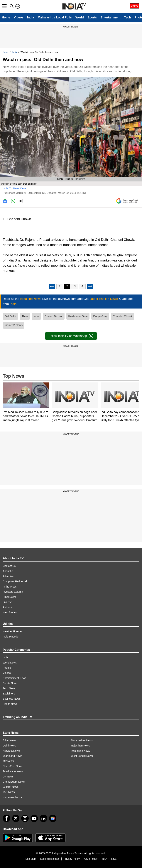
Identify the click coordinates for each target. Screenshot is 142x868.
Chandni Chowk (123, 316)
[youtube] (34, 818)
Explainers (9, 694)
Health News (10, 704)
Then (25, 316)
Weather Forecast (13, 631)
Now (36, 316)
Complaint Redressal (15, 581)
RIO (104, 859)
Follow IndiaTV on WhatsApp (71, 336)
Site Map (30, 859)
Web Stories (10, 612)
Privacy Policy (72, 859)
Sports (92, 17)
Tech (127, 17)
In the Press (10, 587)
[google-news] (53, 818)
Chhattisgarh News (14, 782)
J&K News (9, 792)
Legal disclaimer (50, 859)
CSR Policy (91, 859)
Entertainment (111, 17)
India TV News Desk (15, 188)
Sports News (10, 683)
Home (6, 17)
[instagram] (25, 818)
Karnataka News (12, 797)
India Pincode (11, 637)
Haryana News (11, 751)
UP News (8, 777)
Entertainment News (14, 678)
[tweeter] (16, 818)
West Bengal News (82, 756)
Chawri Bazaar (54, 316)
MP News (8, 761)
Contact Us (9, 566)
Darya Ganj (100, 316)
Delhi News (9, 746)
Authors (7, 607)
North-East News (13, 766)
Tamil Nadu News (13, 771)
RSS (114, 859)
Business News (12, 699)
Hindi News (9, 597)
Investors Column (13, 592)
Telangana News (81, 751)
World (80, 17)
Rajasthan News (80, 746)
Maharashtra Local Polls (55, 17)
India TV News (14, 325)
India (31, 17)
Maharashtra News (82, 740)
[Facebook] (6, 818)
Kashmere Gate (78, 316)
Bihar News (9, 740)
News (6, 52)
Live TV (7, 602)
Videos (18, 17)
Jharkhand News (12, 756)
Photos (7, 668)
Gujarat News (11, 787)
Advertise (8, 576)
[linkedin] (43, 818)
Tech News (9, 688)
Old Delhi (10, 316)
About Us (8, 571)
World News (10, 663)
